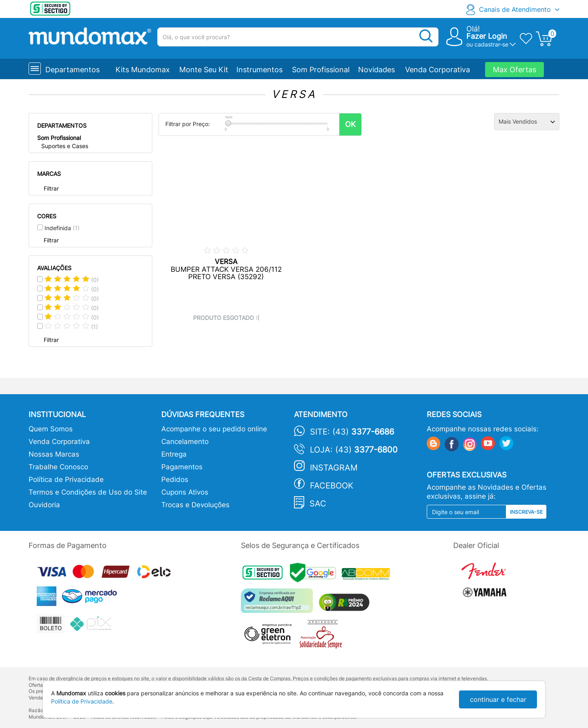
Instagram (334, 468)
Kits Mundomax (143, 70)
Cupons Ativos (185, 492)
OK (350, 124)
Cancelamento (185, 442)
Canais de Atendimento (515, 9)
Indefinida (62, 228)
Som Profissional (321, 70)
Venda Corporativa (438, 70)
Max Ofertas (514, 70)
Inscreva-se (526, 512)
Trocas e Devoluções (195, 505)
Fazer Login (487, 36)
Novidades (376, 70)
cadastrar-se (491, 44)
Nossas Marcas (54, 454)
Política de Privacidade (66, 479)
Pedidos (175, 479)
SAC (318, 504)
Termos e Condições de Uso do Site (88, 492)
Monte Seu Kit (204, 70)
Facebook (332, 486)
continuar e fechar (498, 699)
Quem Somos (51, 429)
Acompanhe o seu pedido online (214, 429)
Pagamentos (182, 467)
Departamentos (72, 70)
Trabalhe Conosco (58, 467)
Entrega (174, 454)
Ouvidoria (44, 505)
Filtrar (51, 188)
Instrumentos (259, 70)
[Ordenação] (527, 122)
